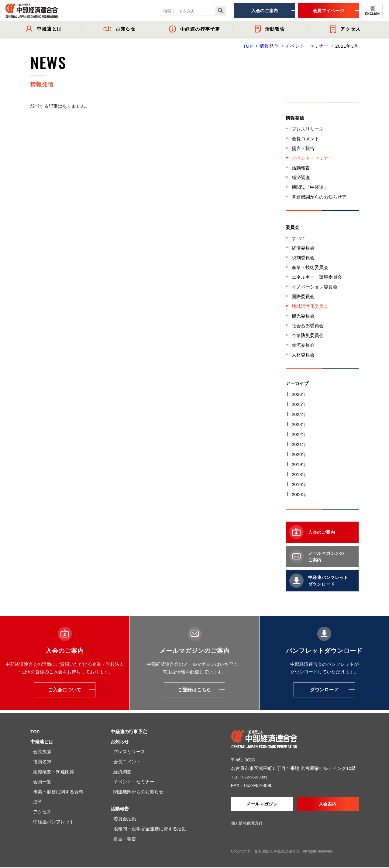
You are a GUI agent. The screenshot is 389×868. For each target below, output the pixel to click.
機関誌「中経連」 (310, 187)
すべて (299, 238)
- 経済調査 (121, 772)
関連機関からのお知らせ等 (319, 197)
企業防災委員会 (308, 335)
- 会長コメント (126, 762)
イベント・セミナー (307, 46)
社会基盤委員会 (308, 326)
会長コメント (305, 139)
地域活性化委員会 (310, 306)
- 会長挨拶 (41, 752)
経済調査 (301, 177)
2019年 (299, 464)
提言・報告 (303, 148)
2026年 (299, 394)
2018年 (299, 474)
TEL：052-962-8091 (252, 777)
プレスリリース (308, 129)
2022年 (299, 434)
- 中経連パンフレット (52, 822)
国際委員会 (303, 296)
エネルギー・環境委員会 (317, 277)
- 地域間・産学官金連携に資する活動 (148, 829)
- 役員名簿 (41, 762)
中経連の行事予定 (129, 732)
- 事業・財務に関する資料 (57, 792)
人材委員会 (303, 355)
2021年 (299, 444)
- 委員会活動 (123, 819)
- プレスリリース (128, 752)
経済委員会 (303, 248)
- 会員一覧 (41, 782)
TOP (248, 46)
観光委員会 (303, 316)
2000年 (299, 494)
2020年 (299, 454)
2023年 (299, 424)
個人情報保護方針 (247, 824)
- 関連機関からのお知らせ (137, 792)
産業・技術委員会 (310, 267)
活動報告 (301, 168)
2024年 (299, 414)
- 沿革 (36, 802)
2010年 (299, 484)
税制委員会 (303, 258)
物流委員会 (303, 345)
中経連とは (42, 742)
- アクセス (41, 812)
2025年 (299, 404)
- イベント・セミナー (133, 782)
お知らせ (120, 742)
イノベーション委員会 (315, 287)
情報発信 (269, 46)
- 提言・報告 (123, 839)
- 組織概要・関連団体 (52, 772)
